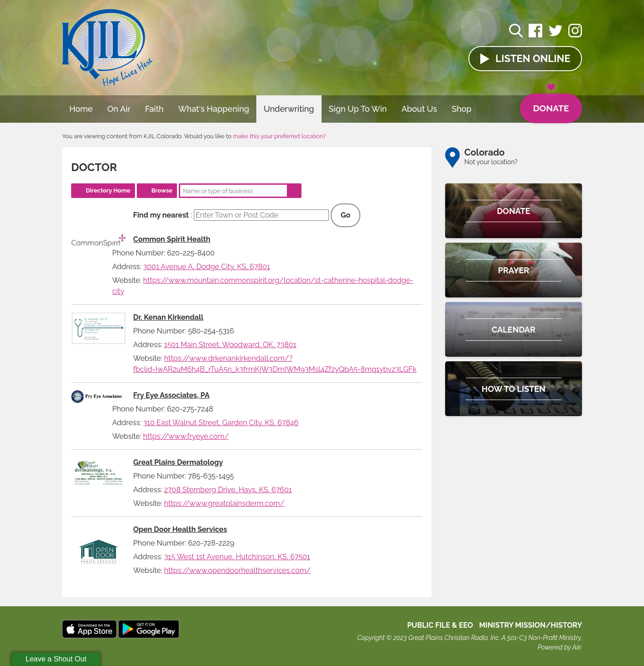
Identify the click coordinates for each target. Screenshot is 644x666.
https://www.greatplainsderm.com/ (224, 503)
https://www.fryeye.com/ (186, 436)
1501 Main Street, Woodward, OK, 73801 (230, 345)
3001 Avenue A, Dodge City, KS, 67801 (207, 267)
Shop (462, 109)
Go (345, 215)
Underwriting (289, 109)
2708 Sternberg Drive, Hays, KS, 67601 (228, 490)
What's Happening (214, 109)
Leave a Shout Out (56, 659)
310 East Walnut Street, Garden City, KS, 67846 (221, 423)
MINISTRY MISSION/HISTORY (530, 625)
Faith (154, 109)
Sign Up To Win (358, 109)
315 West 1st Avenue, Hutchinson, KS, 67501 (237, 557)
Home (81, 109)
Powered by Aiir (559, 647)
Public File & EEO (440, 625)
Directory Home (108, 190)
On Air (119, 109)
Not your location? (491, 162)
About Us (419, 109)
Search (294, 191)
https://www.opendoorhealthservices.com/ (237, 570)
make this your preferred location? (280, 136)
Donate (550, 104)
